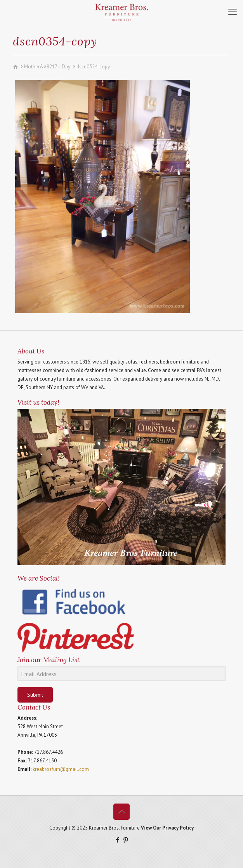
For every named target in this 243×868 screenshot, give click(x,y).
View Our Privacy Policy (167, 828)
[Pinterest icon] (126, 840)
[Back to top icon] (121, 812)
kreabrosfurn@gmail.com (61, 769)
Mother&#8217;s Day (47, 67)
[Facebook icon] (117, 840)
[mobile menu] (233, 12)
